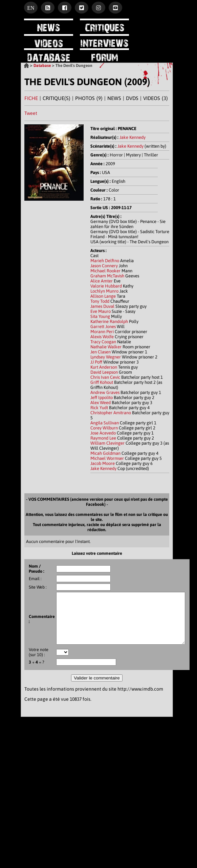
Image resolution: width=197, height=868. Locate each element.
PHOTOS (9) (89, 98)
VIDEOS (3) (156, 98)
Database (42, 66)
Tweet (31, 113)
